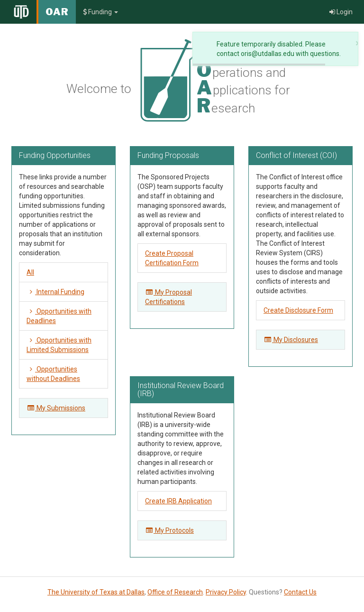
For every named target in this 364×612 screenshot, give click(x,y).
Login (341, 12)
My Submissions (56, 408)
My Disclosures (291, 340)
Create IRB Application (178, 501)
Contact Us (300, 592)
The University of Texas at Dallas (96, 592)
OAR (57, 12)
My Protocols (169, 530)
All (30, 272)
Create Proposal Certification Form (172, 258)
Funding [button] (100, 12)
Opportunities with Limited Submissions (59, 345)
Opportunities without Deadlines (53, 374)
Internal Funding (55, 292)
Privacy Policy (226, 592)
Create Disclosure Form (298, 310)
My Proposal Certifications (168, 297)
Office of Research (175, 592)
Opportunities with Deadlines (59, 316)
